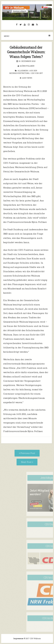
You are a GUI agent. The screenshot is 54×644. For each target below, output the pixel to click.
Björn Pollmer (21, 66)
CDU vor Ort (31, 73)
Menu (27, 36)
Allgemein (17, 71)
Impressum (19, 638)
